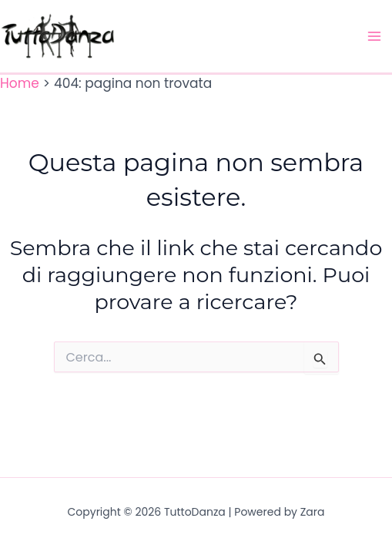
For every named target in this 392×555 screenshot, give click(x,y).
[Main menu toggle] (375, 36)
